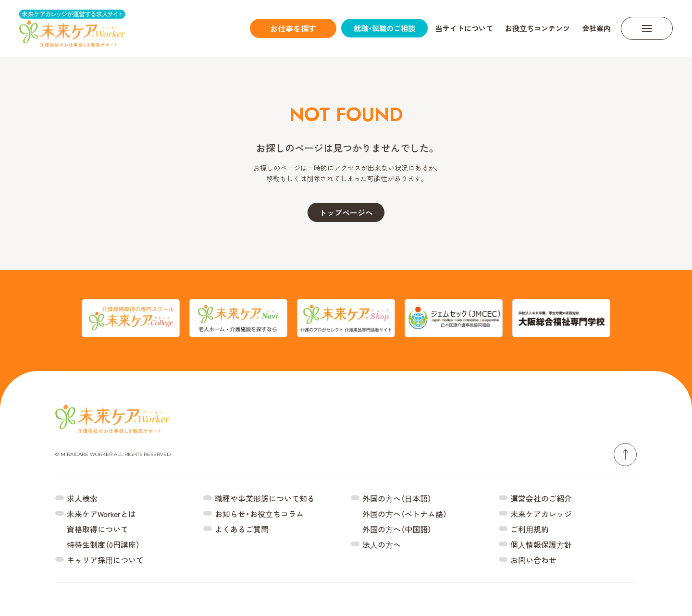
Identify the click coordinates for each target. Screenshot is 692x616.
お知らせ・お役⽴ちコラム (259, 514)
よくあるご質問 (242, 529)
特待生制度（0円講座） (103, 544)
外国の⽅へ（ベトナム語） (405, 514)
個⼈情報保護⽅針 (541, 544)
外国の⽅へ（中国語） (397, 529)
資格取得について (98, 529)
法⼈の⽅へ (382, 544)
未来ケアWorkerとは (101, 514)
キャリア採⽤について (105, 560)
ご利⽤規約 (530, 529)
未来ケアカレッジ (541, 514)
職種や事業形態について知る (265, 498)
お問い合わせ (533, 560)
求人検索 (82, 498)
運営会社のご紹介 (541, 498)
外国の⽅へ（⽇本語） (397, 498)
